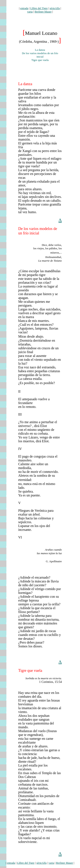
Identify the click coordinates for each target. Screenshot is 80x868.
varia (30, 12)
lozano (40, 5)
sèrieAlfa (55, 8)
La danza (25, 84)
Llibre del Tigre (39, 8)
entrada (24, 8)
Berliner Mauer (43, 12)
